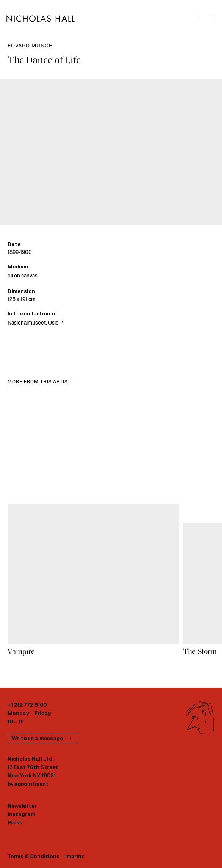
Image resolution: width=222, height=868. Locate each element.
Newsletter (22, 806)
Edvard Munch (30, 46)
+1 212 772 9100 (27, 705)
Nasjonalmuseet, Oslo (36, 323)
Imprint (75, 857)
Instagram (21, 815)
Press (15, 823)
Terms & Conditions (34, 857)
